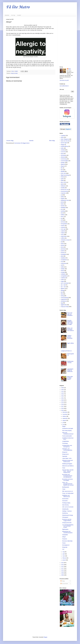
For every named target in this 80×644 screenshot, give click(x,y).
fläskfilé (63, 172)
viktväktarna (64, 301)
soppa (62, 281)
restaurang (64, 263)
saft (62, 265)
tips (62, 292)
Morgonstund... (66, 454)
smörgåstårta (64, 276)
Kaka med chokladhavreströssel (68, 433)
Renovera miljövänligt (67, 541)
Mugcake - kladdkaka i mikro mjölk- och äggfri (70, 322)
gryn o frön (64, 182)
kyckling (63, 211)
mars (64, 556)
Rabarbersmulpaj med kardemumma (67, 461)
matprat (63, 233)
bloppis (63, 145)
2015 (63, 410)
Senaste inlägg (10, 141)
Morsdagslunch (66, 545)
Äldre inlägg (52, 141)
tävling (62, 296)
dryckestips (64, 155)
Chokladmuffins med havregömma (67, 446)
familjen (63, 163)
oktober (64, 416)
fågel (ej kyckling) (65, 175)
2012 (63, 567)
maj (63, 552)
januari (64, 560)
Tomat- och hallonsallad (68, 493)
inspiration (63, 193)
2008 (63, 575)
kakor (62, 204)
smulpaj (63, 272)
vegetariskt (64, 299)
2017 (63, 406)
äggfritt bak (64, 305)
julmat (62, 202)
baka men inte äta (65, 141)
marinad (63, 227)
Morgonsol (65, 452)
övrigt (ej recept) (14, 73)
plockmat (63, 249)
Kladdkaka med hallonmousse (66, 496)
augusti (64, 420)
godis (62, 179)
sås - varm (63, 287)
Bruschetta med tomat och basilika (67, 480)
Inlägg (63, 581)
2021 (63, 398)
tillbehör (63, 289)
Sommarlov (65, 501)
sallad (62, 267)
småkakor (63, 274)
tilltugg (62, 290)
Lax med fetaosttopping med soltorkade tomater (68, 526)
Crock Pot (63, 152)
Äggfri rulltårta (70, 343)
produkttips (64, 254)
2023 (63, 394)
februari (64, 558)
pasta (62, 244)
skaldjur (63, 269)
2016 (63, 408)
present (63, 253)
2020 (63, 400)
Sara (70, 69)
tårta (62, 294)
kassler (63, 206)
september (65, 418)
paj (62, 242)
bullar (62, 148)
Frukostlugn (65, 443)
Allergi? (64, 537)
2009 (63, 573)
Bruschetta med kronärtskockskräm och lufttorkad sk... (67, 476)
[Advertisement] (31, 127)
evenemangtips (65, 161)
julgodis (63, 199)
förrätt (62, 177)
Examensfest (65, 499)
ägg (62, 303)
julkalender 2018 (65, 200)
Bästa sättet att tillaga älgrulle (70, 378)
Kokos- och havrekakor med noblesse (70, 329)
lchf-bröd (63, 222)
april (64, 554)
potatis (63, 251)
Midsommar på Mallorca (68, 466)
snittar (62, 280)
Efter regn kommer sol (67, 491)
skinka (62, 271)
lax (62, 218)
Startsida (7, 15)
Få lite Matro (18, 7)
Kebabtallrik (65, 535)
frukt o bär (63, 173)
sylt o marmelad (65, 283)
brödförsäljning (64, 146)
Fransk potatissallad (67, 436)
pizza (62, 247)
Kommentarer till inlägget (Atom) (22, 143)
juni (63, 425)
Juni (63, 549)
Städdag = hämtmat (67, 511)
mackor (63, 226)
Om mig (13, 15)
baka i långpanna (65, 139)
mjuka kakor (64, 236)
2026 (63, 388)
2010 (63, 571)
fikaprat (63, 166)
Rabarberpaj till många (68, 515)
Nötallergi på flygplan (67, 464)
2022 (63, 396)
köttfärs (63, 215)
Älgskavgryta (65, 529)
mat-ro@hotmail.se (64, 86)
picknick (63, 245)
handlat (63, 188)
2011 (63, 569)
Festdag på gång (66, 503)
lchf (62, 220)
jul (62, 195)
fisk (62, 170)
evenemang (64, 159)
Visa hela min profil (64, 80)
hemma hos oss (65, 190)
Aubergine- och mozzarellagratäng (67, 449)
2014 (63, 563)
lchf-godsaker (64, 224)
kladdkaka (63, 208)
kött (62, 213)
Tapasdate (65, 456)
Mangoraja (65, 547)
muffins (63, 238)
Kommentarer (64, 584)
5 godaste (63, 136)
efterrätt (63, 157)
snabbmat (63, 278)
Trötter (64, 489)
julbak (62, 197)
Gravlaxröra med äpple (68, 428)
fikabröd (63, 164)
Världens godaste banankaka (70, 337)
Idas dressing (65, 505)
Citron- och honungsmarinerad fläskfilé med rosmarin (68, 484)
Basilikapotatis (66, 487)
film (62, 168)
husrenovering (64, 191)
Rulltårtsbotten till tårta (70, 362)
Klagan (64, 426)
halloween (63, 186)
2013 (63, 565)
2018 (63, 404)
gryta (62, 184)
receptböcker (64, 260)
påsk (62, 256)
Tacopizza (65, 539)
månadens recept (65, 240)
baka (62, 137)
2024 (63, 392)
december (65, 412)
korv (62, 209)
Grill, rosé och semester (68, 507)
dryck (62, 154)
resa (62, 262)
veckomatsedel (64, 298)
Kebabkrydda (65, 509)
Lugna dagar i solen (67, 458)
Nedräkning (65, 513)
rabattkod (63, 258)
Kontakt (19, 15)
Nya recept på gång (67, 430)
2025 (63, 390)
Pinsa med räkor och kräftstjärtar (70, 314)
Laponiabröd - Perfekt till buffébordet (70, 370)
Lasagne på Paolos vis (66, 351)
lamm (62, 217)
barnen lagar (64, 143)
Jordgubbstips (66, 441)
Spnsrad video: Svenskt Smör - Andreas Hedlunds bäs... (68, 471)
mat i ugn (63, 229)
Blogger (45, 637)
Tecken (64, 543)
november (65, 414)
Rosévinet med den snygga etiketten (67, 520)
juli (63, 423)
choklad (63, 150)
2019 (63, 402)
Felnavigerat (65, 517)
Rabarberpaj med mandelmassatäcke (67, 532)
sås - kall (63, 285)
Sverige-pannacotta (67, 523)
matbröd (63, 231)
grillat (62, 181)
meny (62, 235)
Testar (64, 468)
